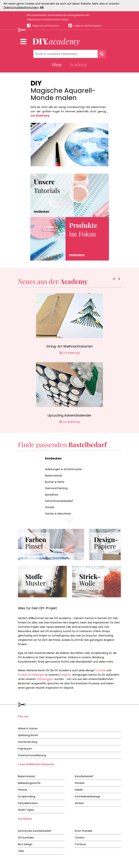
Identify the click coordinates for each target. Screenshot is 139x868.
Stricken (80, 783)
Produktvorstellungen (31, 675)
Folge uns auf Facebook (46, 26)
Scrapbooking (27, 796)
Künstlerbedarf (84, 776)
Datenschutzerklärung (32, 755)
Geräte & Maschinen (58, 514)
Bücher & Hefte (55, 482)
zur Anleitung (40, 115)
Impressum (25, 749)
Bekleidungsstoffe (29, 783)
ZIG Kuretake (26, 838)
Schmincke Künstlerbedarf (35, 831)
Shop (57, 64)
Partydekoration (28, 803)
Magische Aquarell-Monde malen (63, 94)
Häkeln (79, 790)
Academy (78, 64)
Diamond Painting (56, 488)
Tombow (80, 844)
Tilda (21, 851)
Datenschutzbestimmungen (21, 7)
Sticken (79, 803)
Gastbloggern (45, 679)
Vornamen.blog (28, 742)
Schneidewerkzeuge (87, 796)
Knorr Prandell (83, 831)
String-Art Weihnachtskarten (69, 346)
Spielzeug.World (28, 735)
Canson (80, 838)
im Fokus (83, 239)
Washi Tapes (26, 810)
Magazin (66, 675)
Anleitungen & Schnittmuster (64, 469)
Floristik (50, 507)
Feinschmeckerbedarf (59, 501)
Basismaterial (53, 476)
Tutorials (47, 195)
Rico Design (25, 844)
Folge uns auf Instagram (88, 26)
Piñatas (23, 790)
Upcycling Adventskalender (69, 415)
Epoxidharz (52, 495)
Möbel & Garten (28, 728)
